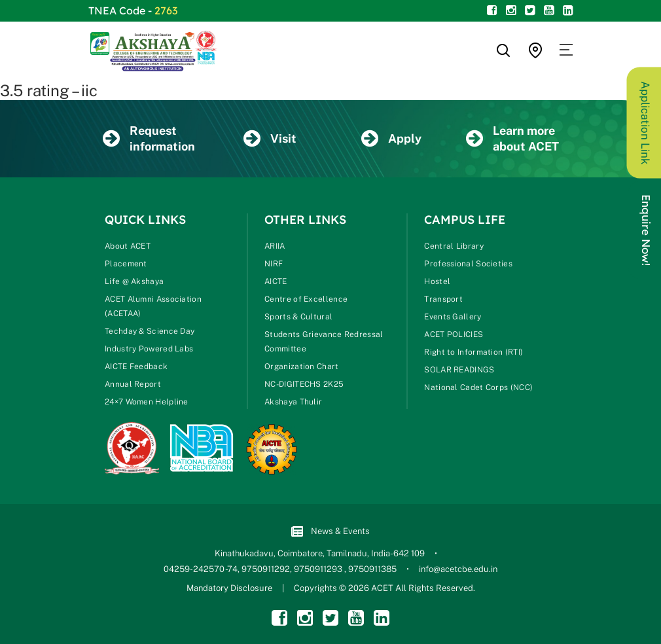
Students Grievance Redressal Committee (324, 342)
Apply (391, 139)
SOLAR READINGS (459, 370)
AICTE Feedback (136, 367)
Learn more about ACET (512, 138)
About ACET (128, 246)
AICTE (276, 281)
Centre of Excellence (306, 299)
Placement (126, 264)
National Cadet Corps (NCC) (478, 387)
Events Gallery (453, 317)
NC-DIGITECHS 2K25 (304, 384)
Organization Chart (301, 367)
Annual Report (133, 384)
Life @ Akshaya (134, 281)
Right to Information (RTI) (473, 352)
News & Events (330, 532)
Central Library (454, 246)
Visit (270, 139)
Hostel (437, 281)
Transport (443, 299)
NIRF (274, 264)
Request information (149, 138)
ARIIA (275, 246)
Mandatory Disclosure (229, 588)
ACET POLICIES (454, 334)
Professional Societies (468, 264)
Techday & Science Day (150, 331)
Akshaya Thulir (293, 402)
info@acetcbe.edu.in (458, 569)
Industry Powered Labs (149, 349)
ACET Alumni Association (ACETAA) (153, 306)
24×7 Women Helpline (147, 402)
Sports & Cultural (298, 317)
